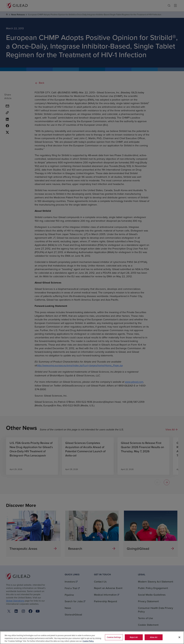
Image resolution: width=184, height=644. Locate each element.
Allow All (154, 637)
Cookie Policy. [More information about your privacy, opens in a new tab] (88, 641)
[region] (92, 638)
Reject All (134, 637)
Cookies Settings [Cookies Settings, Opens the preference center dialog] (114, 637)
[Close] (179, 637)
